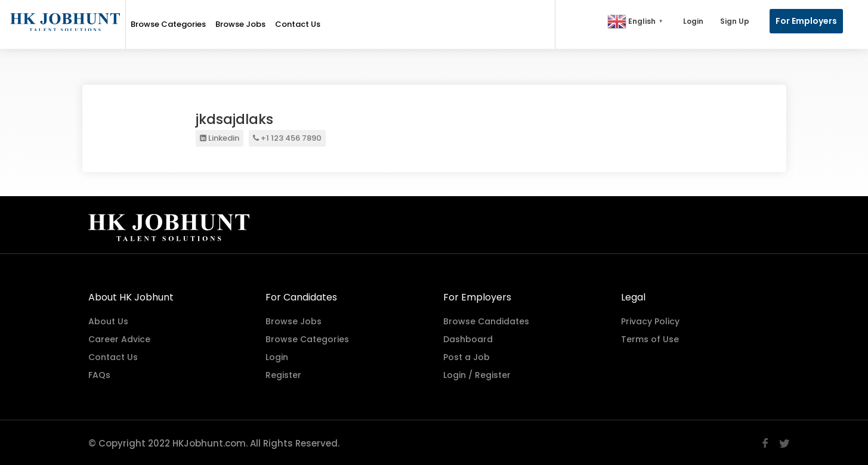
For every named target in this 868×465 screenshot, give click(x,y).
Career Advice (119, 338)
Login (693, 21)
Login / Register (477, 374)
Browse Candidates (486, 320)
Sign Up (735, 21)
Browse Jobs (240, 24)
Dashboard (468, 338)
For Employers (806, 21)
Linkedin (220, 138)
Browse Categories (168, 24)
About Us (108, 320)
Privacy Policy (650, 320)
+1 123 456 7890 (287, 138)
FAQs (99, 374)
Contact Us (298, 24)
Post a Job (467, 356)
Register (283, 374)
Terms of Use (650, 338)
